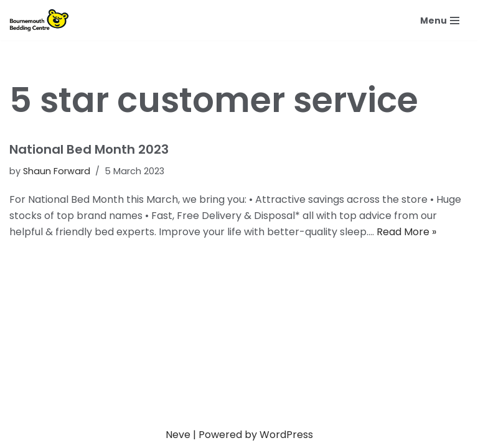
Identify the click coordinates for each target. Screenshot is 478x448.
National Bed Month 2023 (89, 149)
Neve (178, 435)
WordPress (286, 435)
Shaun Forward (57, 171)
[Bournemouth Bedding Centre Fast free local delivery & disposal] (42, 20)
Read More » (406, 232)
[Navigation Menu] (440, 21)
